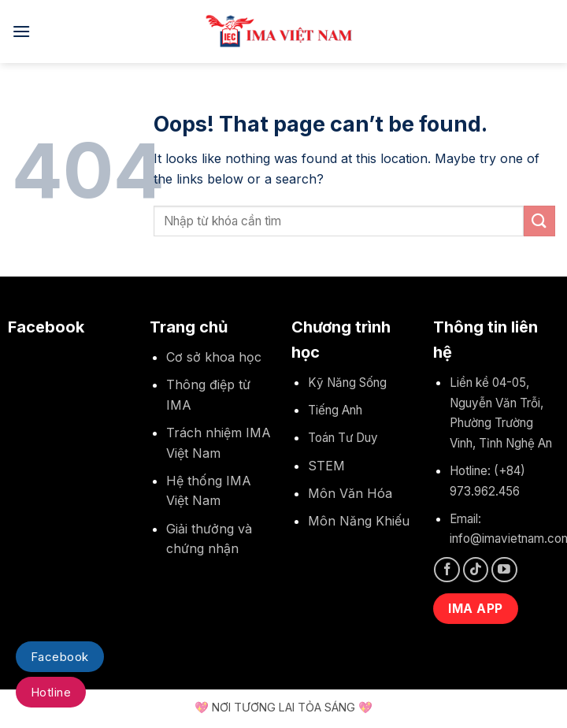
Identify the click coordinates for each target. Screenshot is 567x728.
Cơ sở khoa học (214, 357)
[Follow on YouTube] (504, 570)
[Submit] (539, 221)
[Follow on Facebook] (447, 570)
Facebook (60, 657)
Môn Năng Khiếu (359, 521)
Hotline (51, 692)
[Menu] (21, 31)
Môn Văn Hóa (350, 493)
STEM (326, 466)
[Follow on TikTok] (476, 570)
